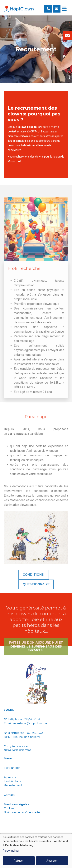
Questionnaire (36, 589)
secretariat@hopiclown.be (30, 723)
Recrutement (13, 785)
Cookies (9, 808)
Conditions (34, 579)
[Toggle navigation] (64, 9)
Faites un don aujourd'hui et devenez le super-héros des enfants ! (36, 651)
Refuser (19, 861)
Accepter (52, 861)
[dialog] (36, 851)
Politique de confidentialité (22, 812)
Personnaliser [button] (11, 851)
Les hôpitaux (12, 781)
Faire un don (12, 768)
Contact (9, 795)
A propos (10, 777)
